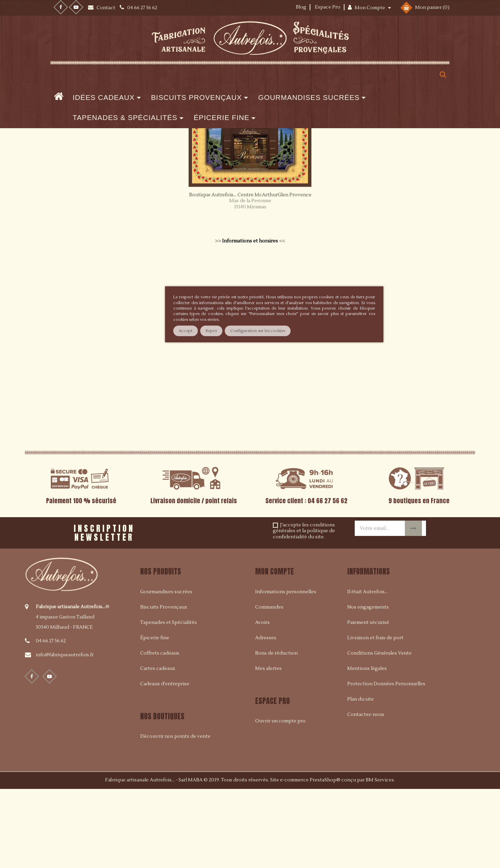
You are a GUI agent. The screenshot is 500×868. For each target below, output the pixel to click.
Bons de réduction (276, 732)
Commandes (269, 686)
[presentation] (229, 610)
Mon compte (275, 650)
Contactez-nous (366, 794)
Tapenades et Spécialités (168, 702)
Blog (301, 7)
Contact (106, 8)
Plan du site (361, 778)
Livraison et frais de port (375, 717)
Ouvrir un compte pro (280, 800)
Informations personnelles (286, 671)
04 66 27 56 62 (51, 720)
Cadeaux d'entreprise (165, 763)
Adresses (266, 717)
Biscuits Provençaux (164, 686)
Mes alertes (268, 748)
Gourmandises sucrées (166, 671)
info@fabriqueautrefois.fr (65, 734)
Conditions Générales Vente (379, 732)
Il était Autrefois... (367, 671)
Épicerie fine (155, 717)
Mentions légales (367, 748)
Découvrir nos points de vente (175, 815)
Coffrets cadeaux (160, 732)
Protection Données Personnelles (386, 763)
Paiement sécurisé (368, 702)
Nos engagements (368, 686)
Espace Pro (328, 7)
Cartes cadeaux (158, 748)
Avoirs (262, 702)
